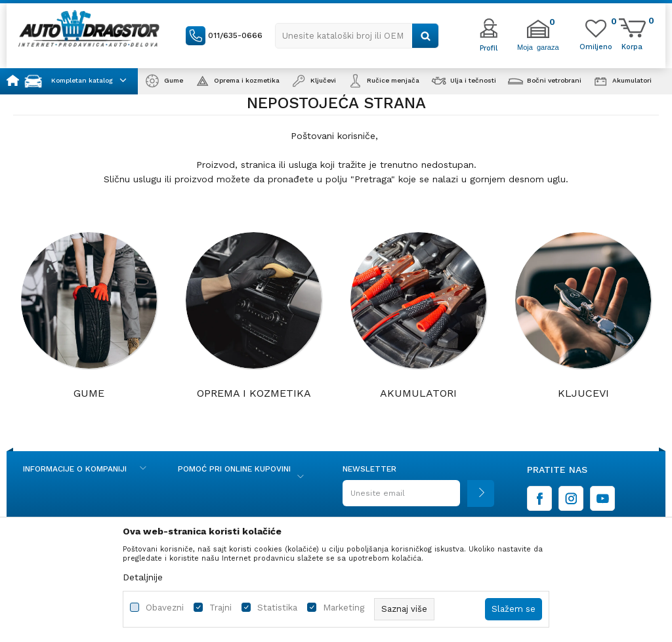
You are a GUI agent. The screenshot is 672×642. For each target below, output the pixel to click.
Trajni (220, 608)
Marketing (344, 608)
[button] (357, 36)
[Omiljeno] (596, 46)
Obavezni (165, 608)
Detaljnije (143, 577)
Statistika (277, 608)
